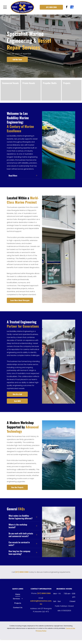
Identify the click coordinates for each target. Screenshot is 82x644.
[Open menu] (5, 7)
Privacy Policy (41, 635)
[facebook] (67, 7)
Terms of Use (70, 633)
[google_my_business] (72, 7)
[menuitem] (18, 599)
